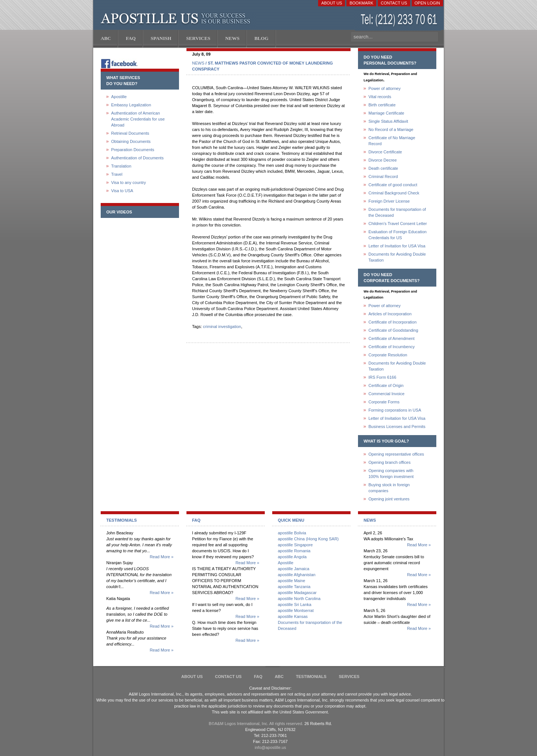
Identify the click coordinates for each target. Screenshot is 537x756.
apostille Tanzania (294, 587)
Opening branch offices (390, 462)
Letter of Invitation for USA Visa (397, 246)
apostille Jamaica (293, 569)
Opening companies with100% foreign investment (391, 474)
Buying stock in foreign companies (389, 488)
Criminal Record (383, 176)
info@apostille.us (270, 747)
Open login (427, 3)
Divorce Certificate (385, 152)
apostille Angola (292, 557)
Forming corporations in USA (395, 410)
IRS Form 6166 (382, 377)
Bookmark (361, 3)
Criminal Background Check (394, 193)
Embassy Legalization (131, 105)
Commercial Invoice (387, 394)
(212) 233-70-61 (400, 20)
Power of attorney (384, 88)
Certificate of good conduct (393, 185)
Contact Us (394, 3)
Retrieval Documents (130, 133)
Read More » (161, 557)
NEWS (198, 63)
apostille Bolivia (292, 533)
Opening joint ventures (389, 499)
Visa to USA (122, 191)
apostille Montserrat (296, 610)
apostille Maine (291, 581)
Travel (117, 174)
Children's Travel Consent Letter (398, 224)
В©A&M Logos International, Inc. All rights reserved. (256, 724)
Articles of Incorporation (390, 314)
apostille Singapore (295, 545)
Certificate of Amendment (392, 338)
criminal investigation (222, 327)
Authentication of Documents (137, 158)
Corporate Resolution (388, 355)
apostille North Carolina (299, 599)
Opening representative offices (396, 454)
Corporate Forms (384, 402)
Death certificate (383, 168)
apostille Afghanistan (297, 575)
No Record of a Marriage (391, 129)
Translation (121, 166)
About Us (332, 3)
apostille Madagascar (297, 593)
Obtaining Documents (131, 141)
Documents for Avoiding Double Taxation (397, 257)
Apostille (119, 97)
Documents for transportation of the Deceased (397, 212)
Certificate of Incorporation (392, 322)
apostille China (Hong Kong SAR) (308, 539)
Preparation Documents (133, 150)
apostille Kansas (293, 616)
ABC (279, 677)
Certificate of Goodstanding (393, 330)
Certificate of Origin (386, 385)
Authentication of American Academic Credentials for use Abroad (138, 119)
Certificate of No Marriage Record (392, 141)
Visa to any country (128, 182)
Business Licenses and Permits (397, 427)
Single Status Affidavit (388, 121)
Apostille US (177, 19)
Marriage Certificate (386, 113)
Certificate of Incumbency (392, 347)
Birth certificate (382, 105)
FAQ (258, 677)
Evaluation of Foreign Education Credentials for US (398, 235)
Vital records (380, 97)
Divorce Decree (383, 160)
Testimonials (311, 677)
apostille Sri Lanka (295, 605)
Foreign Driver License (389, 201)
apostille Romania (294, 551)
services (349, 677)
